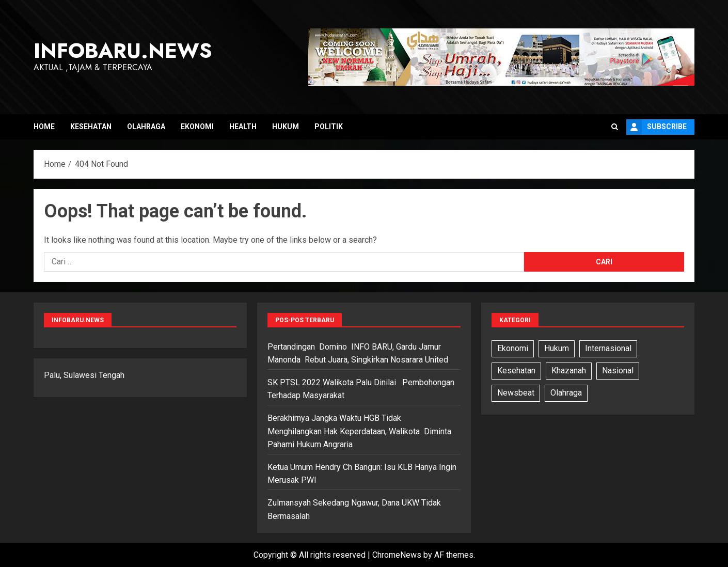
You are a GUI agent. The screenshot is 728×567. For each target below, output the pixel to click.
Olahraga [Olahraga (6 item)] (566, 393)
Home (44, 127)
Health (243, 127)
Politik (329, 127)
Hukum (286, 127)
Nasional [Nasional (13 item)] (618, 371)
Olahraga (146, 127)
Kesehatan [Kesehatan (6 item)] (516, 371)
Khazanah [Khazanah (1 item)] (569, 371)
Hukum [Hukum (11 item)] (557, 348)
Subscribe (656, 127)
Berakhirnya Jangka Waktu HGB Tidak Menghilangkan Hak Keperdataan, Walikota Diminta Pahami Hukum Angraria (359, 431)
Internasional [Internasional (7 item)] (608, 348)
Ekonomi (197, 127)
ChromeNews (397, 555)
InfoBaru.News (123, 51)
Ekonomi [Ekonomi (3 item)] (513, 348)
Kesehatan (91, 127)
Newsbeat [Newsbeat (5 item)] (516, 393)
